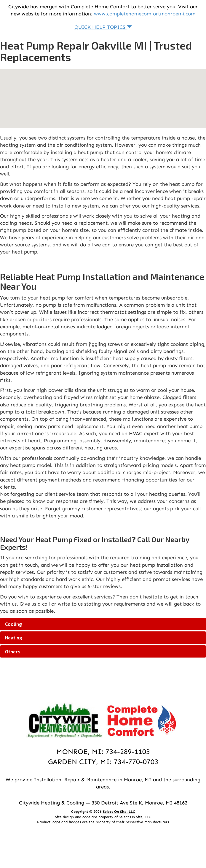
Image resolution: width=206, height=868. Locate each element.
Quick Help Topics (103, 27)
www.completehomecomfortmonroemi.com (145, 14)
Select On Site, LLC (119, 812)
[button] (103, 624)
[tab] (103, 624)
